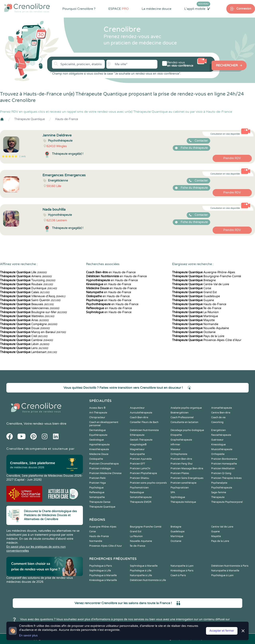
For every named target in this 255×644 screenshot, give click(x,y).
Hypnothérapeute (99, 445)
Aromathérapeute (222, 408)
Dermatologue (98, 430)
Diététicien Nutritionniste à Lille (148, 580)
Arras (24, 320)
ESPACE (119, 9)
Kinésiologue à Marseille (103, 580)
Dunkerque (28, 288)
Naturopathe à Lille (141, 575)
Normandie (195, 324)
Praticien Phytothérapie (143, 473)
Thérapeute (218, 497)
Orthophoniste (179, 454)
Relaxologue (137, 492)
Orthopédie (218, 454)
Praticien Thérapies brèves (226, 478)
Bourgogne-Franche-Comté (207, 276)
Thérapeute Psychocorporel (227, 502)
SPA (173, 492)
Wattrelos (27, 316)
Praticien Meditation (223, 468)
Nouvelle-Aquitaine (201, 328)
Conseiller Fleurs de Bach (144, 422)
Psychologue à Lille (141, 571)
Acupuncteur (137, 408)
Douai (25, 328)
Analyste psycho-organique (186, 408)
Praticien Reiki (98, 478)
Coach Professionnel (182, 417)
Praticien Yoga (98, 483)
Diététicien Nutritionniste (144, 430)
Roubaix (26, 284)
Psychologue (96, 488)
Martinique (195, 316)
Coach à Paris (178, 575)
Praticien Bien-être (181, 459)
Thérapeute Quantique (30, 119)
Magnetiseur (137, 449)
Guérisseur (217, 440)
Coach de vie (218, 417)
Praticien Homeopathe (224, 464)
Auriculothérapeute (141, 413)
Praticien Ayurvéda (141, 459)
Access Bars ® (97, 408)
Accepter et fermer (222, 631)
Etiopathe (176, 435)
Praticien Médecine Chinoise (105, 473)
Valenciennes (30, 308)
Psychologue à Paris (101, 566)
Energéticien (218, 430)
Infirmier (175, 445)
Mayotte (193, 320)
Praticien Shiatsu (139, 478)
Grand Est (194, 292)
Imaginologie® (138, 445)
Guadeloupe (196, 296)
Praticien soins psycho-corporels (148, 483)
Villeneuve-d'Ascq (33, 296)
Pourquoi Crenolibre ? (79, 9)
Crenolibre (14, 424)
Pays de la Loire (198, 336)
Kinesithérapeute (99, 449)
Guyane (193, 300)
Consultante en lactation (184, 422)
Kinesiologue (218, 445)
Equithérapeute (98, 435)
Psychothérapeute (222, 488)
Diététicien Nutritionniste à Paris (230, 566)
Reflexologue (97, 492)
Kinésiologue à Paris (182, 571)
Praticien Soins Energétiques (187, 478)
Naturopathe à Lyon (182, 566)
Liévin (25, 344)
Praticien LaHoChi (140, 468)
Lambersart (28, 352)
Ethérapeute (137, 435)
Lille (23, 272)
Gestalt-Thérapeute (141, 440)
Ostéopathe (96, 459)
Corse (192, 288)
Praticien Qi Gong (221, 473)
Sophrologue (178, 497)
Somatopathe (97, 497)
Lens (24, 348)
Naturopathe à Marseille (225, 571)
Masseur (176, 449)
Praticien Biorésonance (224, 459)
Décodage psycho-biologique (187, 430)
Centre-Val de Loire (201, 284)
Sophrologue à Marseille (144, 566)
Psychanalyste (219, 483)
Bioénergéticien (179, 413)
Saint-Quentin (30, 300)
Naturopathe (137, 454)
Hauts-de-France (67, 119)
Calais (25, 292)
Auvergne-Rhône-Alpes (204, 272)
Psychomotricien (139, 488)
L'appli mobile (197, 9)
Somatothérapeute (141, 497)
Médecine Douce (99, 454)
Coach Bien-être (139, 417)
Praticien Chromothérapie (104, 464)
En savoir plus (28, 636)
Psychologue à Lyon (222, 575)
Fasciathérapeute (221, 435)
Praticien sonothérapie (183, 483)
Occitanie (194, 332)
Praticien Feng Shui (181, 464)
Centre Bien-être (221, 413)
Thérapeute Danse (100, 502)
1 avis (22, 156)
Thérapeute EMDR (141, 502)
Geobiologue (97, 440)
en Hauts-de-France (111, 272)
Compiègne (29, 324)
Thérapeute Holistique (183, 502)
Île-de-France (197, 308)
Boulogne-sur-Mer (33, 312)
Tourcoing (28, 280)
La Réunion (195, 312)
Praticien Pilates (180, 473)
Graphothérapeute (181, 440)
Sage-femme (219, 492)
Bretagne (194, 280)
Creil (24, 336)
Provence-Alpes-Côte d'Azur (207, 340)
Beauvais (27, 304)
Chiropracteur (97, 417)
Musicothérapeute (222, 449)
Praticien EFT (137, 464)
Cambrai (26, 340)
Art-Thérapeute (98, 413)
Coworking (217, 422)
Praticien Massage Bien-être (187, 468)
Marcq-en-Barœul (33, 332)
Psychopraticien (180, 488)
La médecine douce (156, 9)
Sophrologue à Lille (100, 571)
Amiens (26, 276)
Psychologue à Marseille (103, 575)
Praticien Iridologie (100, 468)
